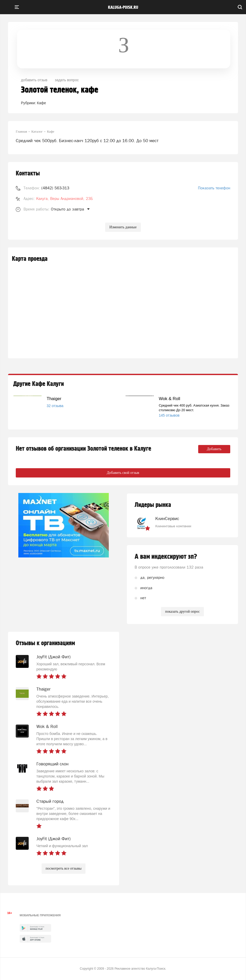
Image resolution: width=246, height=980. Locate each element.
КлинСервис (167, 519)
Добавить (214, 449)
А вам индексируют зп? (166, 557)
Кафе (41, 103)
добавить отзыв (34, 80)
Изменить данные (123, 227)
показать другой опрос (182, 612)
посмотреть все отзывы (64, 868)
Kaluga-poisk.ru (123, 7)
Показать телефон (214, 188)
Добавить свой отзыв (123, 473)
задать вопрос (67, 80)
